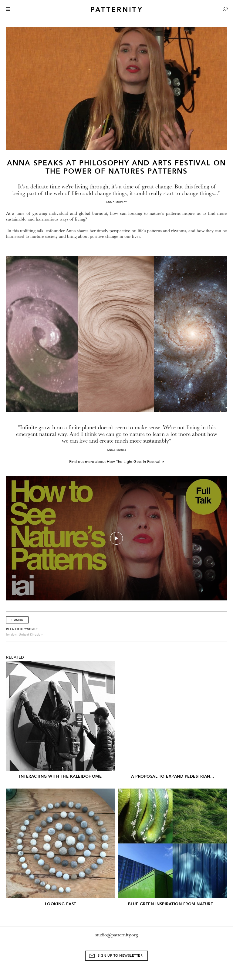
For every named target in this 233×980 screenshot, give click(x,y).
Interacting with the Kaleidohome (60, 776)
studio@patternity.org (117, 935)
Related (15, 657)
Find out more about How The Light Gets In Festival (117, 462)
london (11, 635)
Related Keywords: (22, 629)
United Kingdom (31, 635)
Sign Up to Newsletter (120, 956)
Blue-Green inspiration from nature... (173, 904)
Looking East (61, 904)
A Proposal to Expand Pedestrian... (173, 776)
